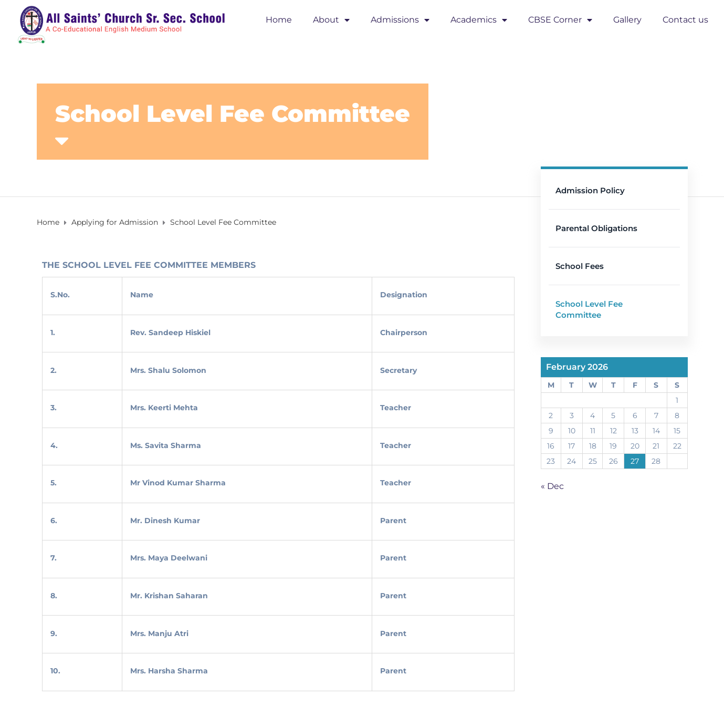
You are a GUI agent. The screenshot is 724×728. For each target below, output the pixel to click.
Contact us (685, 20)
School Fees (580, 266)
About (331, 20)
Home (279, 20)
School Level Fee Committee (589, 309)
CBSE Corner (560, 20)
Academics (479, 20)
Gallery (627, 20)
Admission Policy (590, 190)
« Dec (552, 486)
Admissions (400, 20)
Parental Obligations (596, 228)
